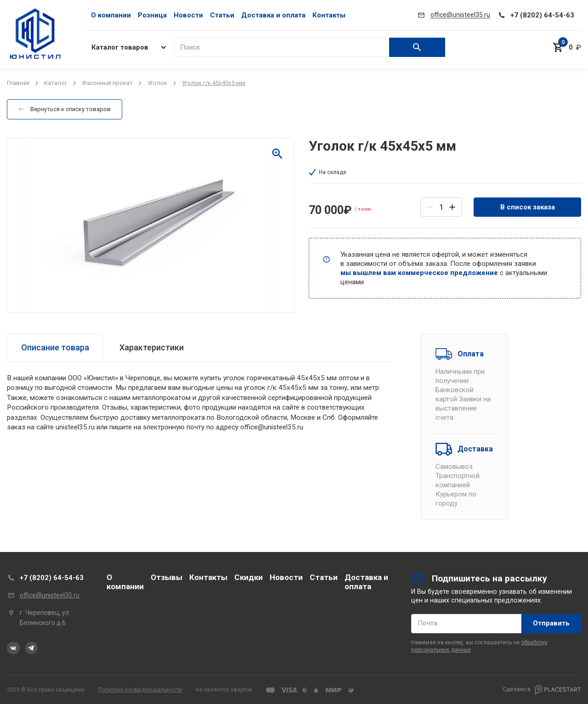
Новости (188, 15)
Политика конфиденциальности (140, 690)
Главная (18, 83)
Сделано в (542, 690)
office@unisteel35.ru (50, 595)
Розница (152, 15)
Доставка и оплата (273, 15)
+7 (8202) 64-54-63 (52, 578)
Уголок (157, 83)
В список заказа (528, 207)
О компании (111, 15)
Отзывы (167, 577)
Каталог (56, 83)
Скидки (249, 577)
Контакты (329, 15)
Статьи (222, 15)
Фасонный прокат (107, 83)
